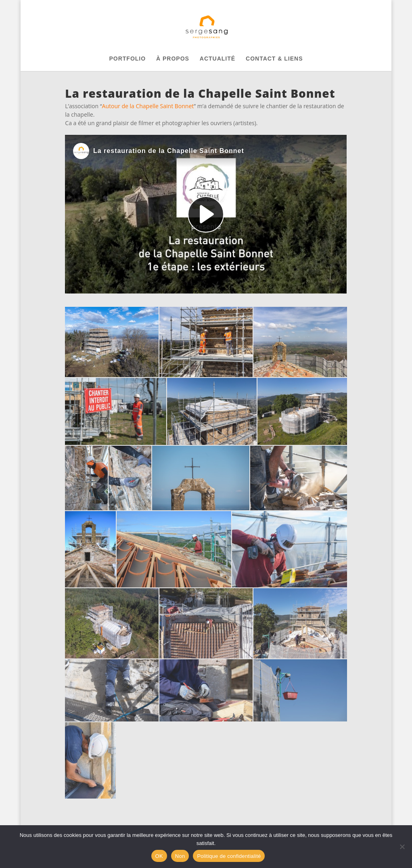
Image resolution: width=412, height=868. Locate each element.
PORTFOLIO (127, 59)
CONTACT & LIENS (274, 59)
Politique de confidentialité (229, 856)
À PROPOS (173, 59)
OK (159, 856)
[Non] (402, 847)
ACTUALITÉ (218, 59)
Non (180, 856)
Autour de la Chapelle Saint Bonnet (148, 106)
